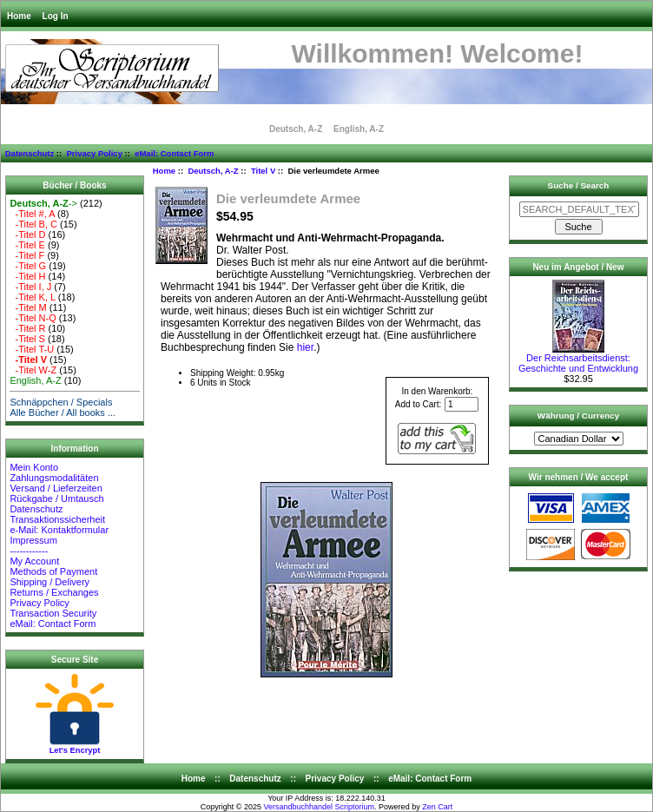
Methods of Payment (53, 571)
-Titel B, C (33, 224)
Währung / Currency (578, 416)
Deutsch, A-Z (213, 171)
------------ (29, 551)
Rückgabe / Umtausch (56, 498)
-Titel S (27, 339)
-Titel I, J (30, 287)
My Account (34, 561)
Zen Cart (437, 807)
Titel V (263, 171)
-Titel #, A (32, 214)
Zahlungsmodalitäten (54, 478)
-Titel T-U (32, 349)
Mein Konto (34, 467)
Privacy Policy (94, 153)
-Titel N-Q (33, 318)
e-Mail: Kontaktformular (60, 530)
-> (43, 203)
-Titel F (27, 255)
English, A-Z (359, 129)
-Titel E (27, 245)
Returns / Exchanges (54, 592)
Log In (56, 16)
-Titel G (28, 266)
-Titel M (28, 307)
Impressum (33, 540)
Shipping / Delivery (49, 582)
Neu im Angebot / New (578, 267)
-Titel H (27, 276)
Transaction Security (53, 613)
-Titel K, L (32, 297)
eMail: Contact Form (174, 153)
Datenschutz (30, 153)
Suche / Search (579, 185)
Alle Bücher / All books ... (63, 413)
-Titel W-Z (33, 370)
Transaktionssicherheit (57, 519)
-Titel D (27, 234)
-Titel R (27, 328)
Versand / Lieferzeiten (56, 488)
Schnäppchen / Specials (61, 402)
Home (19, 16)
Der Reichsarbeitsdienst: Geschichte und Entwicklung (578, 359)
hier (305, 347)
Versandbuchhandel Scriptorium (320, 807)
